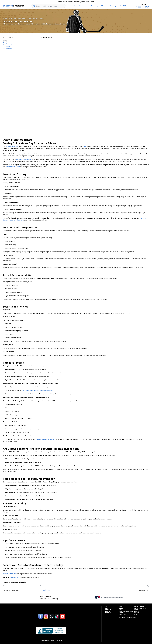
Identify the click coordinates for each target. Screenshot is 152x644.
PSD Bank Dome (45, 590)
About (122, 608)
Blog (136, 614)
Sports (107, 608)
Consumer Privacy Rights (140, 609)
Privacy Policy (139, 607)
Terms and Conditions (123, 614)
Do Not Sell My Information (127, 618)
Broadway (108, 613)
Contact (137, 611)
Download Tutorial (126, 611)
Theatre (107, 611)
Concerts (108, 610)
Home (106, 607)
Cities (121, 607)
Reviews (137, 613)
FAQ (121, 610)
